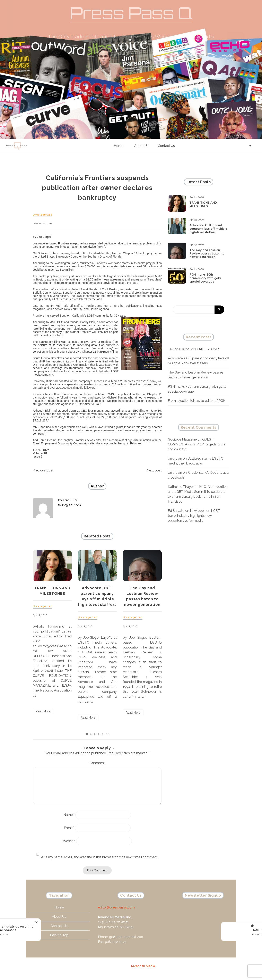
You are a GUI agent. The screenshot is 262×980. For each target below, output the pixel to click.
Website (69, 841)
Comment (97, 763)
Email (69, 828)
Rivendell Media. (143, 966)
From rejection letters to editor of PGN (197, 401)
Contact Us (166, 146)
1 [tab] (87, 734)
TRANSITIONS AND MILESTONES (194, 349)
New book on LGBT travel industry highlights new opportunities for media (194, 516)
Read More (43, 711)
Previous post (43, 470)
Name (69, 815)
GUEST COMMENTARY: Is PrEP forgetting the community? (197, 444)
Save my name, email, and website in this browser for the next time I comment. (99, 857)
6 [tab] (107, 734)
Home (119, 146)
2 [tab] (91, 734)
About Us (141, 146)
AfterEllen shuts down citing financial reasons (50, 928)
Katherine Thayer (181, 487)
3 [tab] (95, 734)
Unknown (175, 458)
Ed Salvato (176, 511)
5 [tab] (103, 734)
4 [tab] (99, 734)
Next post (154, 470)
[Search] (199, 310)
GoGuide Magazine (182, 439)
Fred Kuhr (70, 500)
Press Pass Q (131, 13)
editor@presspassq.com (116, 911)
